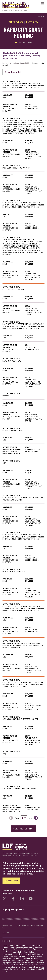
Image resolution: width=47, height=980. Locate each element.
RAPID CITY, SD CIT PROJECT (14, 289)
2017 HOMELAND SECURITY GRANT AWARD (19, 789)
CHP (4, 463)
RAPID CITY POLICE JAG (12, 361)
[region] (23, 455)
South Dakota (16, 22)
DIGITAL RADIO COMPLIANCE (14, 572)
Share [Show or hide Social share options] (41, 17)
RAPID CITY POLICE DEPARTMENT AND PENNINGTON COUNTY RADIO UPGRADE (23, 499)
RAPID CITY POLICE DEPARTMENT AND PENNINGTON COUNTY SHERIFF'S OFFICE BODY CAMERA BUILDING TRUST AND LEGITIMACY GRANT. (23, 684)
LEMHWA (6, 396)
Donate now (11, 881)
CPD (4, 754)
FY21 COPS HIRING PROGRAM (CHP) (16, 168)
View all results (23, 829)
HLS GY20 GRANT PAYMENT (13, 430)
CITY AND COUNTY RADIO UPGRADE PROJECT (20, 719)
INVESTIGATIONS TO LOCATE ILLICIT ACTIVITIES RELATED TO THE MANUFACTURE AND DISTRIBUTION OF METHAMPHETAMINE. (23, 645)
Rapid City (32, 22)
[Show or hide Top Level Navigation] (43, 4)
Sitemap (6, 933)
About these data (24, 42)
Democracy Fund (31, 856)
